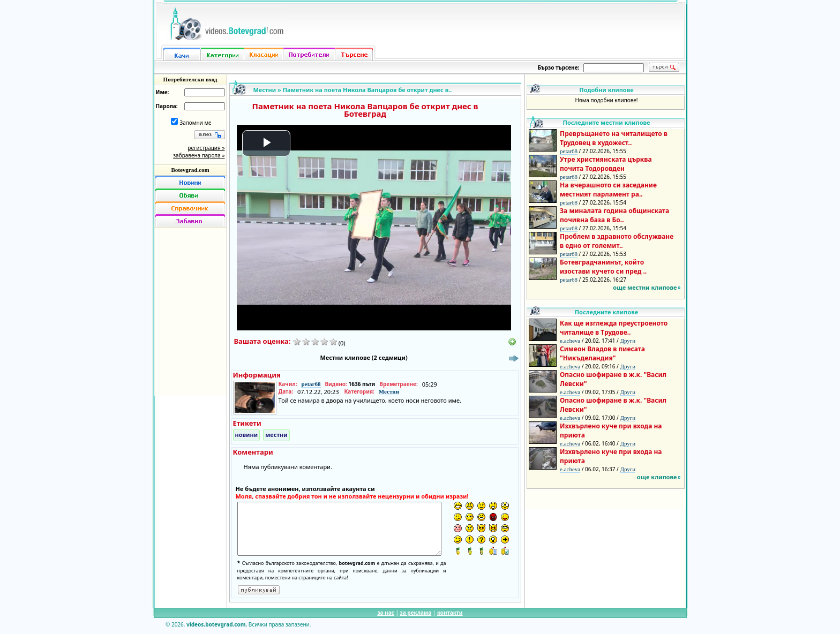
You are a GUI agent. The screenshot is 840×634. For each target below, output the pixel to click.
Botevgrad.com (190, 170)
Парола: (167, 106)
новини (247, 435)
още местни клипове (645, 287)
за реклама (416, 613)
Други (628, 341)
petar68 (311, 384)
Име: (163, 92)
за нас (385, 613)
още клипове (657, 477)
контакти (450, 613)
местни (276, 435)
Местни (265, 90)
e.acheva (570, 341)
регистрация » (206, 148)
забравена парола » (199, 155)
